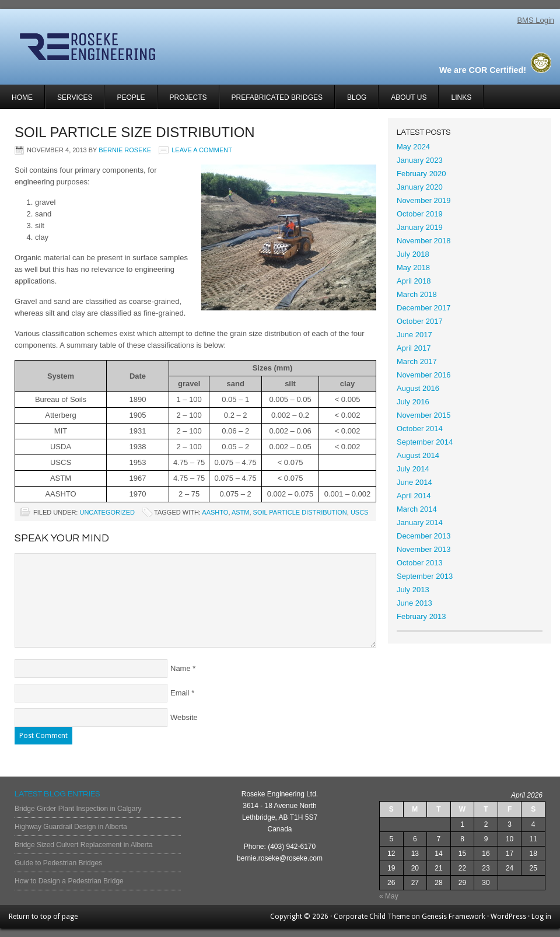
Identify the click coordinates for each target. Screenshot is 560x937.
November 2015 (424, 415)
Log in (541, 917)
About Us (409, 97)
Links (461, 97)
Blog (357, 97)
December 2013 (424, 536)
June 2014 (414, 482)
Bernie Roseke (125, 150)
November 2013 (424, 549)
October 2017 (420, 321)
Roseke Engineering (139, 47)
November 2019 (424, 200)
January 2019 (420, 227)
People (131, 97)
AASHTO (215, 512)
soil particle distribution (300, 512)
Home (22, 97)
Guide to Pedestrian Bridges (58, 863)
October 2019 (420, 214)
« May (389, 896)
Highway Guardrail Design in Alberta (71, 827)
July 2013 (413, 590)
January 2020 (420, 187)
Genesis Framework (454, 917)
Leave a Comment (202, 150)
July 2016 (413, 402)
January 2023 (420, 160)
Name (181, 668)
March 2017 (417, 361)
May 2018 (413, 268)
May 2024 (413, 147)
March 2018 (417, 294)
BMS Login (535, 20)
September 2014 (425, 442)
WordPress (508, 917)
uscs (360, 512)
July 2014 (413, 469)
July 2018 (413, 254)
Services (69, 101)
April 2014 (414, 496)
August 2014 (418, 455)
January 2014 (420, 522)
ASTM (241, 512)
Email (180, 693)
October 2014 (420, 429)
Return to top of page (43, 917)
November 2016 (424, 375)
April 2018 (414, 281)
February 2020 (421, 174)
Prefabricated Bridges (277, 97)
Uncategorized (107, 512)
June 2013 (414, 603)
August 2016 (418, 388)
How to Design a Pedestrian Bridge (69, 881)
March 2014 (417, 509)
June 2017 (414, 335)
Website (184, 717)
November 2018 (424, 241)
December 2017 (424, 308)
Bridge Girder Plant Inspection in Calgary (78, 809)
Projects (183, 101)
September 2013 (425, 576)
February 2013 (421, 616)
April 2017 (414, 348)
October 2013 (420, 563)
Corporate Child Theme (372, 917)
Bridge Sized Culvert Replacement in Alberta (84, 845)
